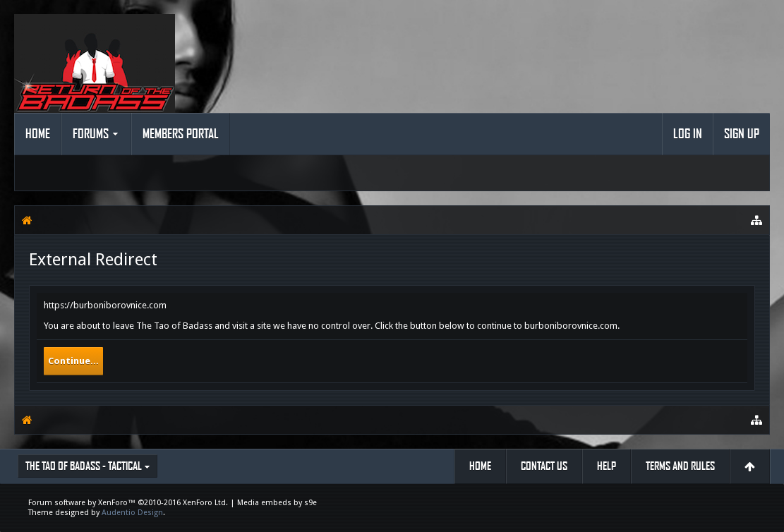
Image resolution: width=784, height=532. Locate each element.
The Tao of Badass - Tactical (84, 466)
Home (38, 134)
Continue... (73, 361)
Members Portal (181, 134)
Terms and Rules (680, 466)
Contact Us (544, 466)
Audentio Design (132, 513)
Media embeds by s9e (277, 503)
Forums (91, 134)
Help (607, 466)
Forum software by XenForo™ (128, 503)
